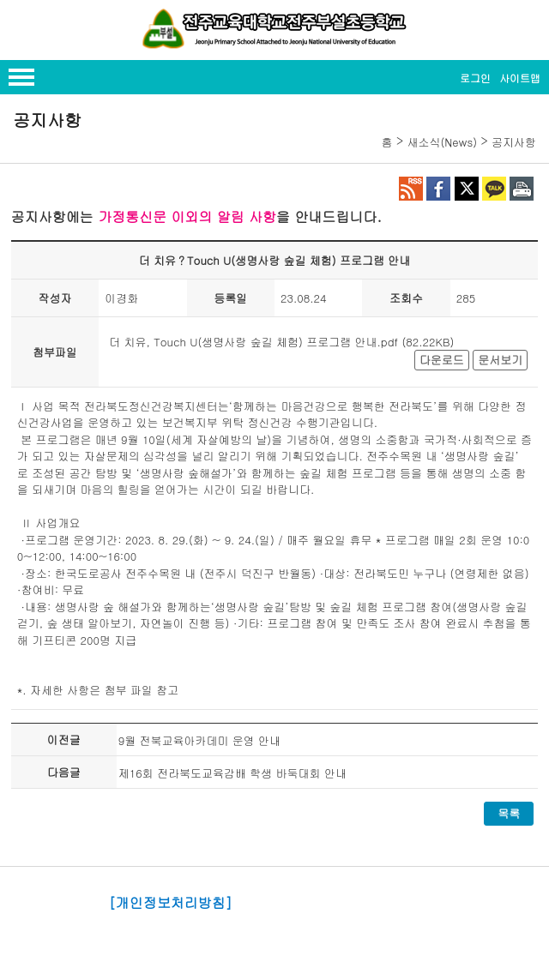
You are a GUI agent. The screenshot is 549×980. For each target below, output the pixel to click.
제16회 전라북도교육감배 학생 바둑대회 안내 (232, 773)
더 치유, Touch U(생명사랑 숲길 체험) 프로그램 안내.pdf (253, 342)
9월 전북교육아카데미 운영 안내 (199, 740)
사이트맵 (520, 78)
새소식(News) (442, 142)
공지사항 (514, 142)
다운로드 (442, 360)
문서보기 (500, 360)
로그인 (475, 78)
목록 (509, 813)
